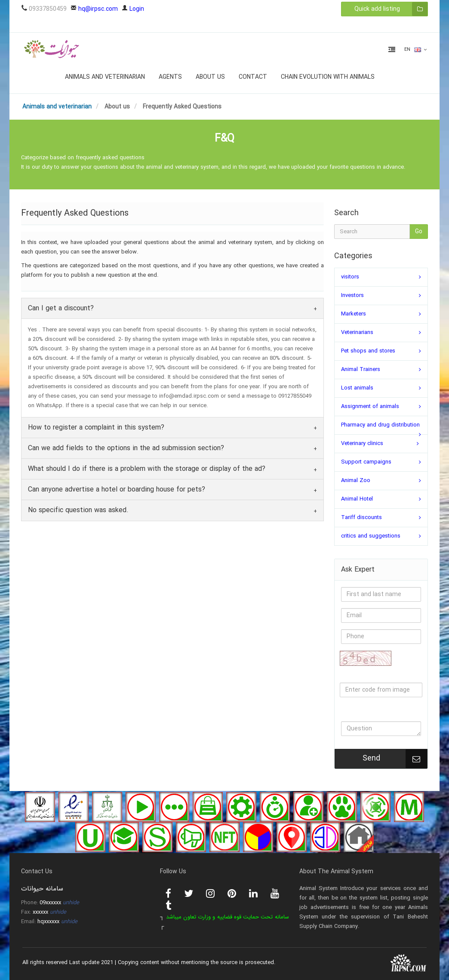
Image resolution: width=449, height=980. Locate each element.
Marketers (354, 314)
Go (419, 232)
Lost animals (357, 388)
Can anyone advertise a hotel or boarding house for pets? (117, 490)
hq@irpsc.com (94, 9)
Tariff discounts (361, 518)
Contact (253, 77)
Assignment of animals (370, 407)
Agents (170, 77)
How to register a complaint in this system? (96, 428)
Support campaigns (366, 462)
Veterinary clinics (362, 444)
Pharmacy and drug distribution (380, 425)
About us (210, 77)
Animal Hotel (357, 499)
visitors (350, 277)
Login (133, 9)
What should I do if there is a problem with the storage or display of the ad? (147, 469)
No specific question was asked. (78, 510)
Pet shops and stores (368, 351)
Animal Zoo (356, 481)
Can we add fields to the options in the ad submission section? (126, 448)
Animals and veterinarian (105, 77)
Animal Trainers (361, 369)
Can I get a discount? (61, 308)
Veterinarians (357, 332)
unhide (71, 903)
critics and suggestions (371, 536)
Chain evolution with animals (328, 77)
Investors (352, 295)
